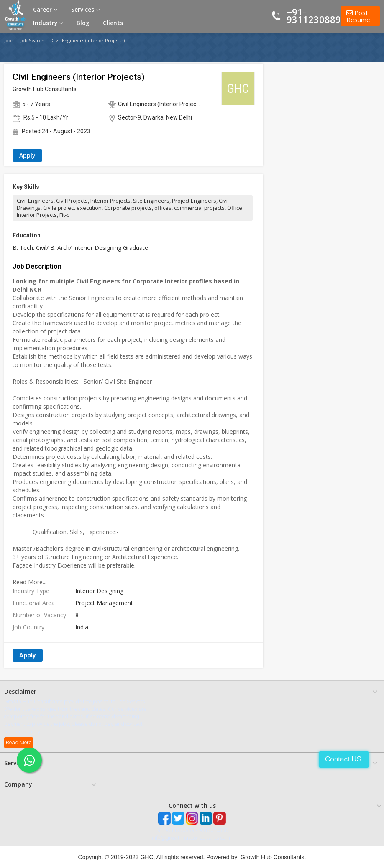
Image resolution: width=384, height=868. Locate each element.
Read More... (29, 582)
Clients (113, 23)
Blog (83, 23)
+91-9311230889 (314, 15)
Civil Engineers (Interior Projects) (88, 40)
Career (45, 10)
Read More (19, 742)
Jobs (9, 40)
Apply (27, 155)
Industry (48, 23)
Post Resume (358, 16)
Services (86, 10)
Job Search (32, 40)
